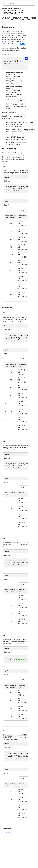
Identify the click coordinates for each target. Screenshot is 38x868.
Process (21, 12)
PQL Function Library (10, 12)
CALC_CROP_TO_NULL (11, 14)
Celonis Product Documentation (12, 9)
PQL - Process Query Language (14, 10)
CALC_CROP (7, 42)
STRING (22, 44)
